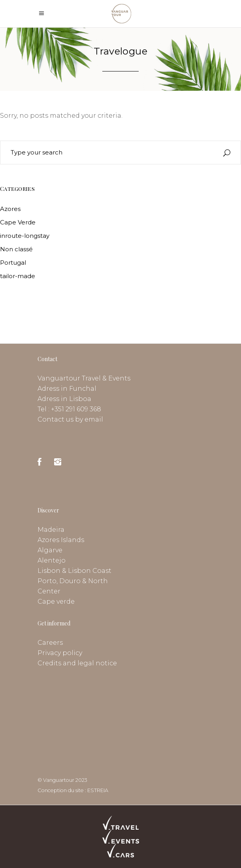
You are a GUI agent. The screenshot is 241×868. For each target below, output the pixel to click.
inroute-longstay (25, 236)
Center (49, 591)
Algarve (50, 550)
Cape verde (56, 602)
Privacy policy (60, 653)
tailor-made (18, 276)
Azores (10, 209)
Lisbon (49, 571)
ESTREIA (98, 790)
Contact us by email (70, 419)
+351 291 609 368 (76, 409)
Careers (50, 643)
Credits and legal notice (77, 663)
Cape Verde (18, 222)
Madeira (51, 530)
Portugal (13, 263)
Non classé (16, 249)
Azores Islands (61, 540)
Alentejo (52, 560)
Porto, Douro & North (73, 581)
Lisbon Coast (90, 571)
